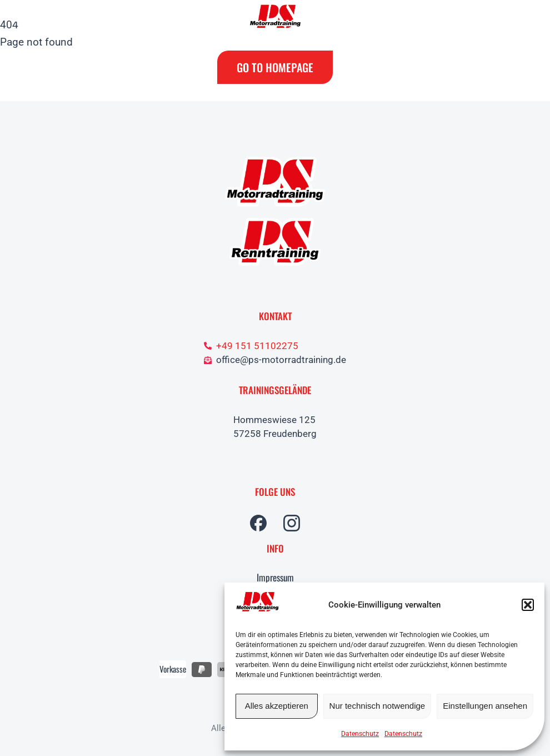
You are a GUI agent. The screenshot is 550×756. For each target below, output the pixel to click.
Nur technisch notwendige (377, 706)
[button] (528, 605)
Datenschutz (360, 734)
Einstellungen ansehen (485, 706)
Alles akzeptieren (277, 706)
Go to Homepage (275, 67)
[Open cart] (533, 17)
